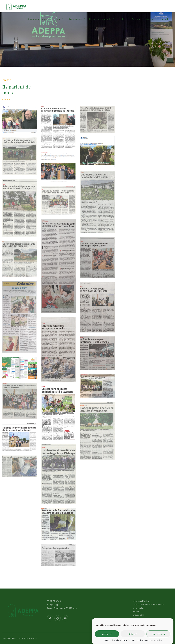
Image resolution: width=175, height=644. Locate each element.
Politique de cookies (112, 640)
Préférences (158, 634)
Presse (136, 611)
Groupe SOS (138, 615)
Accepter (107, 634)
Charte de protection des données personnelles (142, 640)
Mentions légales (141, 601)
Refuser (133, 634)
